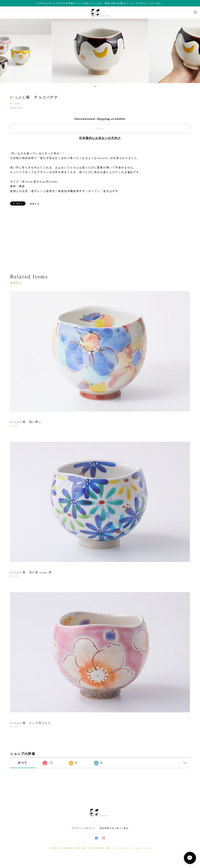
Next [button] (194, 51)
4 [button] (103, 87)
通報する (35, 204)
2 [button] (98, 87)
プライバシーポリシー (83, 828)
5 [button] (106, 87)
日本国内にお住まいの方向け (100, 138)
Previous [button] (6, 51)
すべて (23, 763)
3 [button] (100, 87)
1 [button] (95, 87)
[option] (100, 51)
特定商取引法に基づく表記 (114, 828)
